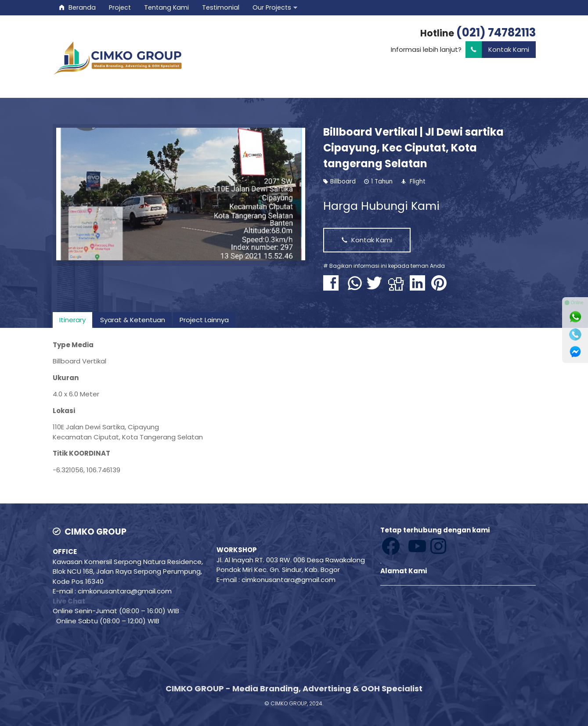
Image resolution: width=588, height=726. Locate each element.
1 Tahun (382, 181)
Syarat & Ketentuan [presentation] (133, 320)
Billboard (343, 181)
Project (120, 7)
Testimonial (221, 7)
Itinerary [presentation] (72, 320)
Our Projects (272, 7)
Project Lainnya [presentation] (204, 320)
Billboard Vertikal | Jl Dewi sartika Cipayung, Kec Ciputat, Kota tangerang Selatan (413, 148)
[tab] (72, 320)
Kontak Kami (497, 50)
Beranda (78, 7)
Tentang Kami (166, 7)
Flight (418, 181)
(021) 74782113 (496, 32)
